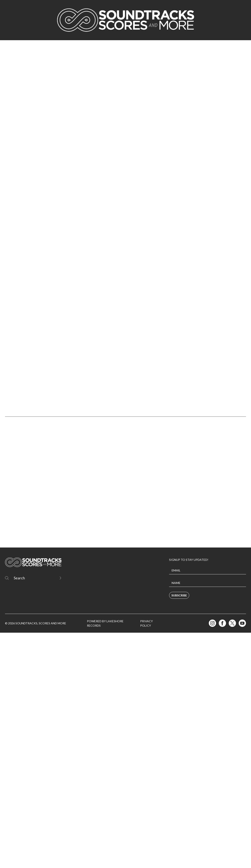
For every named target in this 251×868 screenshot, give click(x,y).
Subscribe (179, 831)
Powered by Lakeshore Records (105, 859)
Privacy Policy (147, 859)
